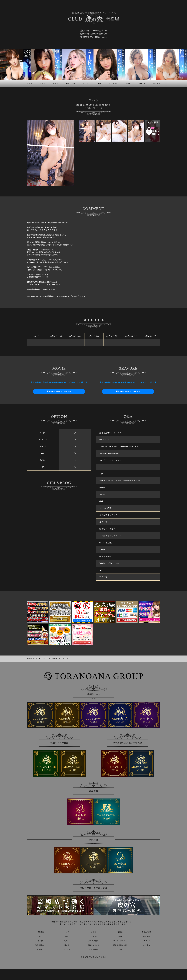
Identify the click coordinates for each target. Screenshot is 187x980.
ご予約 (40, 940)
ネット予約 (93, 949)
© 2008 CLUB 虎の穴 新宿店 (94, 957)
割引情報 (147, 936)
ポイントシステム (120, 940)
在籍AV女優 (147, 931)
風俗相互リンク (94, 945)
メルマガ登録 (94, 940)
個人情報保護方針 (120, 945)
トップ (67, 931)
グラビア (40, 936)
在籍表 (120, 931)
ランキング (93, 936)
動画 (67, 936)
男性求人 (40, 949)
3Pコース (147, 940)
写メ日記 (67, 949)
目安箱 (67, 945)
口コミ (120, 949)
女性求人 (147, 945)
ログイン (67, 940)
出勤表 (94, 931)
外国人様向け (40, 945)
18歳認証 (40, 931)
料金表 (120, 936)
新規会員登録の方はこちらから (59, 391)
